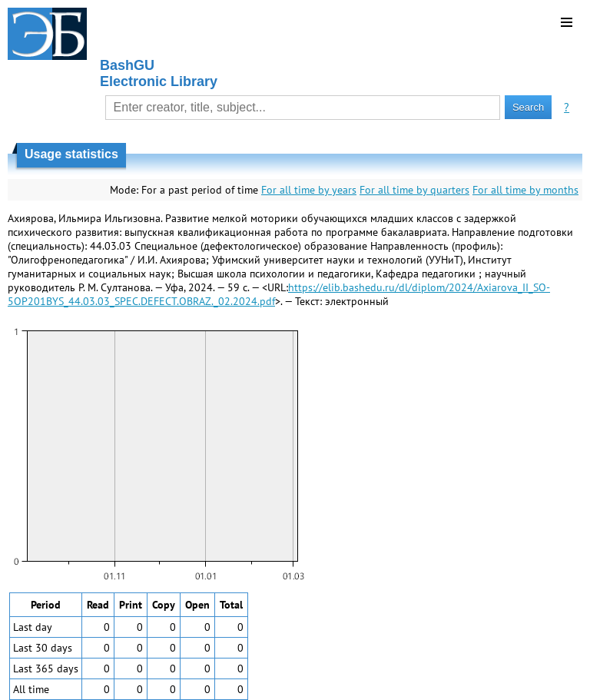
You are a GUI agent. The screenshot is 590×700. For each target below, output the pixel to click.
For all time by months (525, 190)
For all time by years (309, 190)
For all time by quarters (414, 190)
